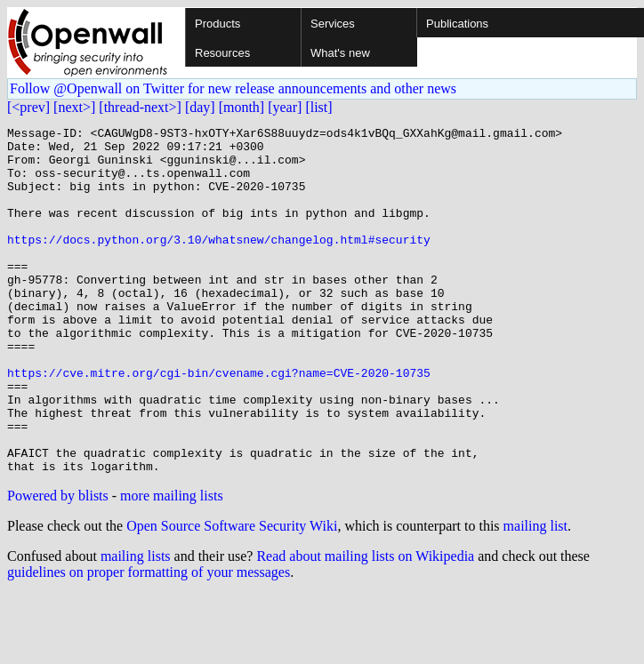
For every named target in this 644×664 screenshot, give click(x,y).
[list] (318, 107)
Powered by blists (58, 565)
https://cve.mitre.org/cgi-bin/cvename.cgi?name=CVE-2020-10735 (219, 423)
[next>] (74, 107)
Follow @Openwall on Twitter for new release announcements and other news (233, 88)
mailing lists (136, 625)
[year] (285, 107)
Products (217, 24)
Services (333, 24)
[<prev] (28, 107)
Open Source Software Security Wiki (232, 595)
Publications (457, 24)
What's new (340, 53)
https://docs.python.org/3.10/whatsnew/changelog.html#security (219, 263)
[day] (200, 107)
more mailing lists (172, 565)
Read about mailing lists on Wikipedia (365, 625)
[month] (242, 107)
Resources (222, 53)
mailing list (535, 595)
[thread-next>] (140, 107)
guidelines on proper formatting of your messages (149, 641)
